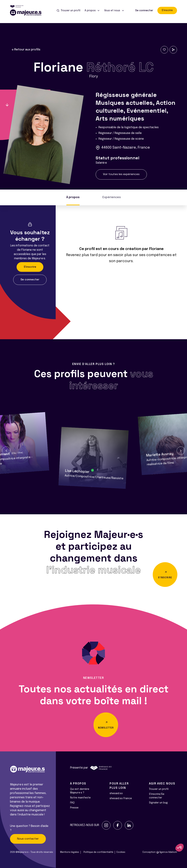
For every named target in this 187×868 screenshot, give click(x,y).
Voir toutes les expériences (121, 174)
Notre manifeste (80, 798)
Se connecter (144, 11)
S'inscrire (167, 10)
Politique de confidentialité (98, 852)
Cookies (121, 852)
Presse (74, 808)
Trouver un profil (159, 789)
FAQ (72, 803)
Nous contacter (28, 839)
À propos (73, 197)
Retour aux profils (26, 50)
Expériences (112, 197)
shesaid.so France (121, 798)
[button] (6, 451)
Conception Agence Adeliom (160, 852)
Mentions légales (70, 852)
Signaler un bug (158, 803)
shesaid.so (116, 793)
